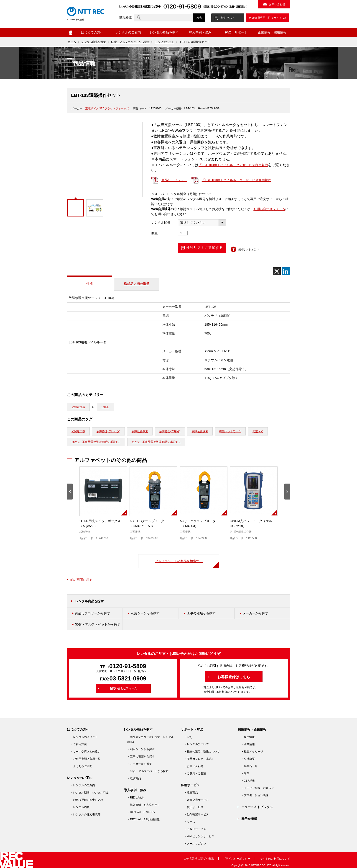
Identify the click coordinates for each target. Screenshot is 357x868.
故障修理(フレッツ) (108, 431)
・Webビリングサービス (199, 836)
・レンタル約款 (80, 807)
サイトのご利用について (275, 859)
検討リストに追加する (204, 248)
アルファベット (164, 42)
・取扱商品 (134, 778)
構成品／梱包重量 (137, 284)
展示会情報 (249, 819)
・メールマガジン (195, 844)
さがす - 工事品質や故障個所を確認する (156, 442)
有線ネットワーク (230, 431)
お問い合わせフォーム (269, 209)
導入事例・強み (200, 32)
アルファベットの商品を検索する (179, 561)
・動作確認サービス (196, 814)
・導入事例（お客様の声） (144, 805)
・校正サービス (194, 807)
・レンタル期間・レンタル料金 (89, 793)
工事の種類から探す (201, 613)
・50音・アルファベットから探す (148, 771)
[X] (277, 271)
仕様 (89, 283)
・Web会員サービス (196, 800)
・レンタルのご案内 (83, 785)
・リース (190, 822)
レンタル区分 (161, 222)
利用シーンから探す (145, 613)
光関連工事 (78, 431)
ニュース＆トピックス (257, 807)
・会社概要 (248, 759)
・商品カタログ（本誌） (199, 759)
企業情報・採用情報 (272, 32)
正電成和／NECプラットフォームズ (107, 108)
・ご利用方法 (79, 744)
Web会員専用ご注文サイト (265, 18)
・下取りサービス (195, 829)
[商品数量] (183, 233)
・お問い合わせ (194, 766)
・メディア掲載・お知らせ (258, 788)
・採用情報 (248, 737)
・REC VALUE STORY (141, 812)
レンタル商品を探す (164, 32)
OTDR (105, 407)
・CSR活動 (248, 781)
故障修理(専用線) (170, 431)
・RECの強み (136, 798)
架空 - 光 (258, 431)
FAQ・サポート (236, 32)
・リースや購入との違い (85, 752)
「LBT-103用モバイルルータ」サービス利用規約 (233, 165)
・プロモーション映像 (255, 795)
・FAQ (188, 737)
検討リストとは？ (248, 250)
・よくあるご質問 (81, 766)
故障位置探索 (140, 431)
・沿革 (245, 773)
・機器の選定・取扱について (202, 752)
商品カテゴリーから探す (93, 613)
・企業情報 (248, 744)
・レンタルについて (196, 744)
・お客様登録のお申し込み (87, 800)
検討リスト (228, 18)
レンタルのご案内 (128, 32)
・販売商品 (191, 793)
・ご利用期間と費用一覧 (85, 759)
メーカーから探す (255, 613)
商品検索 (126, 18)
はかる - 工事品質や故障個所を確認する (96, 442)
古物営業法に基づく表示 (199, 859)
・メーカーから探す (140, 764)
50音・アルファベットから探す (130, 42)
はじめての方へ (92, 32)
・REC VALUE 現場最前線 (143, 819)
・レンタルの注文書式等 (85, 814)
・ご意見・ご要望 (195, 773)
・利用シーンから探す (141, 749)
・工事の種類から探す (141, 757)
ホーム (71, 33)
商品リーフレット (174, 180)
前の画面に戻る (81, 580)
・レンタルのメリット (84, 737)
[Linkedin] (286, 271)
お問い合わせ (277, 4)
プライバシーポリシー (237, 859)
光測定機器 (78, 407)
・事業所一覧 (249, 766)
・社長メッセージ (252, 752)
